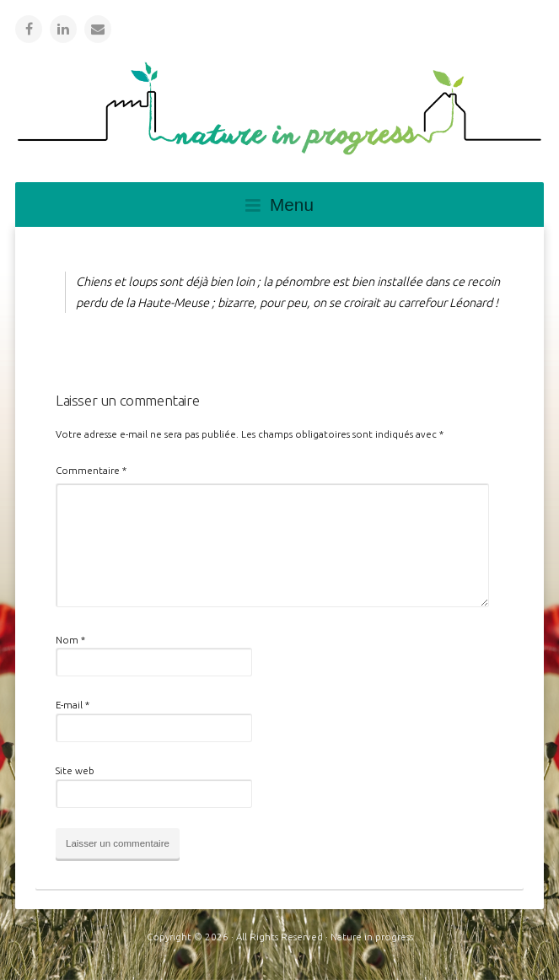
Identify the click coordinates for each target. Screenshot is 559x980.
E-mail (73, 705)
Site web (75, 770)
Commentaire (91, 470)
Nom (70, 640)
